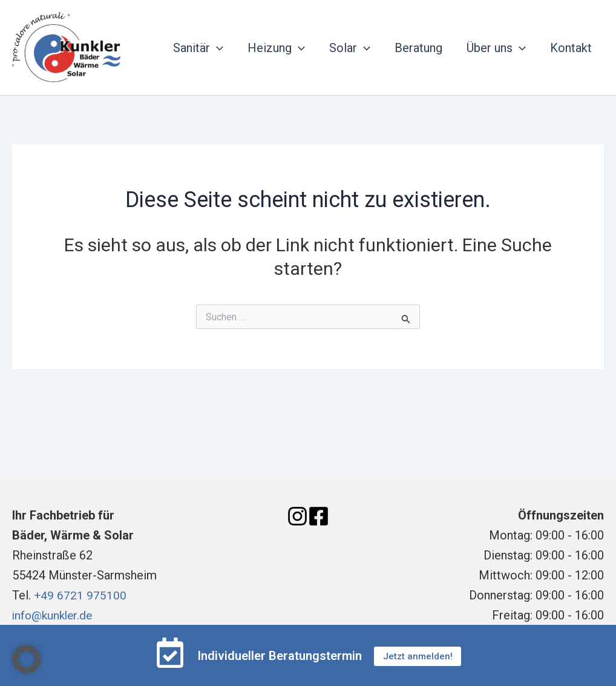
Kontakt (571, 48)
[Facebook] (319, 516)
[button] (27, 659)
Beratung (418, 48)
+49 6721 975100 (80, 595)
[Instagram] (297, 516)
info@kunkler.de (54, 615)
